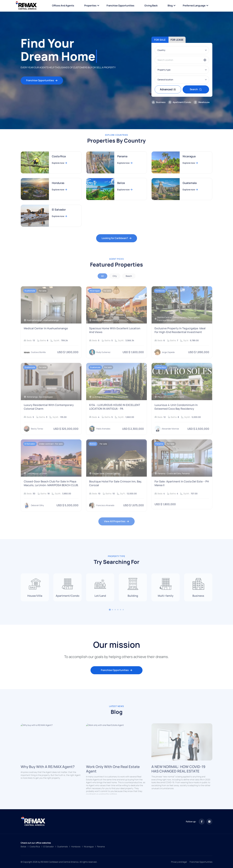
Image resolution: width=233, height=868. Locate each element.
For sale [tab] (160, 40)
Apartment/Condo (180, 102)
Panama (101, 846)
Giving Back (151, 6)
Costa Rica (35, 846)
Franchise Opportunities (120, 6)
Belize (23, 846)
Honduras (76, 846)
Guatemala (62, 846)
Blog (170, 6)
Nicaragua (89, 846)
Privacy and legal (179, 862)
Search (196, 89)
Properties (90, 6)
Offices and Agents (63, 6)
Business (158, 102)
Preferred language (194, 6)
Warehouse (201, 102)
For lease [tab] (177, 40)
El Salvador (49, 846)
